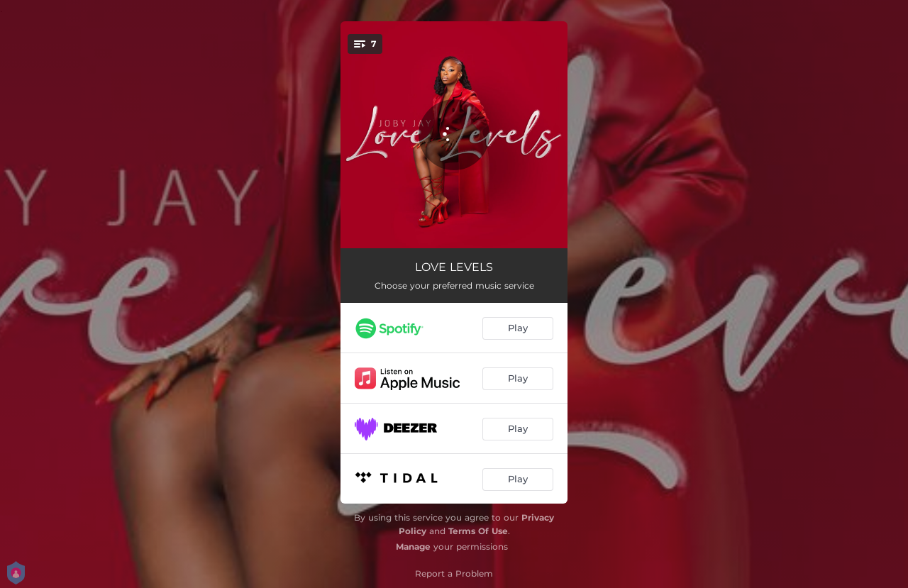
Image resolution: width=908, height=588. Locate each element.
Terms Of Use (478, 531)
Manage (413, 547)
